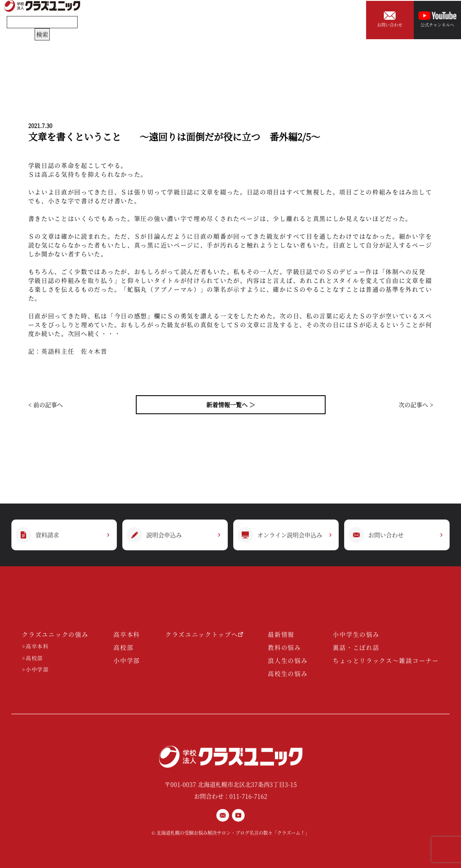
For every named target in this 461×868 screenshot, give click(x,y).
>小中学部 (35, 670)
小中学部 (127, 660)
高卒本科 (127, 634)
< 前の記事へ (46, 405)
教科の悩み (284, 647)
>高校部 (32, 658)
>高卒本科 (35, 647)
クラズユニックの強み (55, 634)
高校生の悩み (288, 673)
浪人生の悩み (288, 660)
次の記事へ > (416, 405)
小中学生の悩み (356, 634)
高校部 (123, 647)
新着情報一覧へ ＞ (231, 405)
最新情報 (281, 634)
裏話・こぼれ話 (356, 647)
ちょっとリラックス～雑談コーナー (386, 660)
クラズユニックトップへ (204, 634)
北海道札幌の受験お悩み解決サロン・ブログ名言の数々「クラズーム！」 (233, 833)
